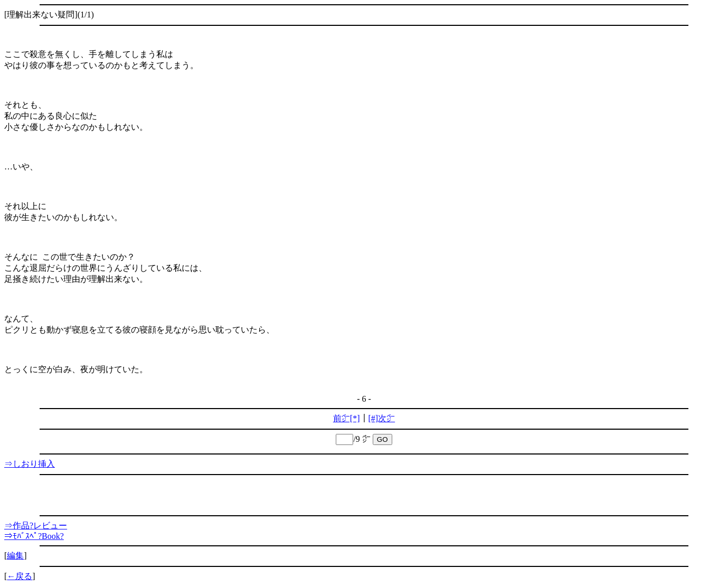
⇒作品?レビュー (36, 526)
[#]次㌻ (382, 418)
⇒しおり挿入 (30, 464)
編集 (15, 556)
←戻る (20, 576)
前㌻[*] (347, 418)
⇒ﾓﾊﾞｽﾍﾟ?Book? (34, 536)
